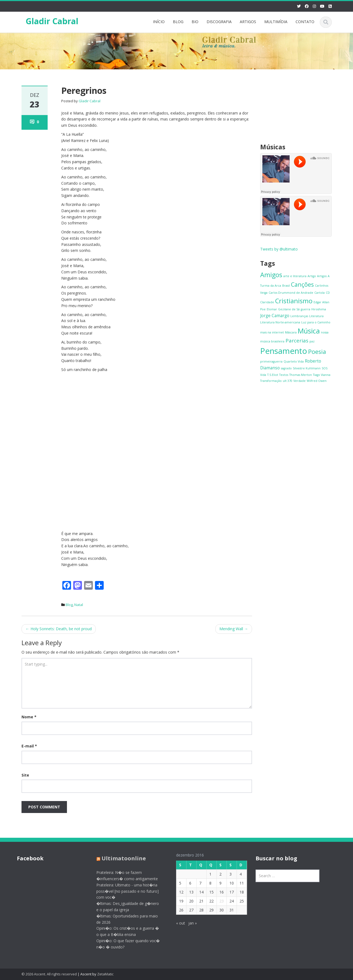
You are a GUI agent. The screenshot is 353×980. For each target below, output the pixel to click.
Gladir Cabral (52, 21)
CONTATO (305, 22)
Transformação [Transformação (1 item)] (271, 381)
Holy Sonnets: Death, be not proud (59, 629)
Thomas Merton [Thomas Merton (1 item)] (301, 375)
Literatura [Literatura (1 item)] (316, 316)
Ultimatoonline (119, 858)
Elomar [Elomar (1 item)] (272, 309)
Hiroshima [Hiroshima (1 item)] (319, 309)
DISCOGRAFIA (219, 22)
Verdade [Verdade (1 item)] (300, 381)
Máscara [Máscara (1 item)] (291, 332)
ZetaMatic (105, 974)
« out (176, 923)
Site (25, 775)
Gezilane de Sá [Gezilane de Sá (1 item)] (289, 309)
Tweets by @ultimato (279, 249)
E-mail (29, 746)
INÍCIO (159, 22)
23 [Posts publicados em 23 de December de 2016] (217, 901)
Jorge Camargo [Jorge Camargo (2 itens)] (275, 316)
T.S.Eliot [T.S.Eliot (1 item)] (273, 375)
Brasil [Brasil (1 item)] (286, 286)
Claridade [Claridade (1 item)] (267, 302)
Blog (69, 605)
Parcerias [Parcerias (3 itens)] (297, 340)
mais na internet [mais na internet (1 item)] (272, 332)
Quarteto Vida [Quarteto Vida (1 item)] (294, 361)
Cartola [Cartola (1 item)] (320, 293)
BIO (195, 22)
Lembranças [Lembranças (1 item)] (299, 316)
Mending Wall (234, 629)
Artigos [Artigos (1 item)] (322, 276)
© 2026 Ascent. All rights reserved (49, 974)
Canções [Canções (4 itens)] (302, 284)
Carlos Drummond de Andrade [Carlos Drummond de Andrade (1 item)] (291, 293)
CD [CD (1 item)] (328, 293)
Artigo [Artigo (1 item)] (312, 276)
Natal (79, 605)
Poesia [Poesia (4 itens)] (317, 352)
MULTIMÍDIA (276, 22)
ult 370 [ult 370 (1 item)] (288, 381)
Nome (29, 717)
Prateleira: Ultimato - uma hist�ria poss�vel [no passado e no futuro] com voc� (123, 891)
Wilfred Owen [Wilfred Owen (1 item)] (317, 381)
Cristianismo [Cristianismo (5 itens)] (294, 301)
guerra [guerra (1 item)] (306, 309)
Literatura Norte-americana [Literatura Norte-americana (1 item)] (280, 322)
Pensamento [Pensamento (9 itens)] (284, 351)
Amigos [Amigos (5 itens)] (271, 275)
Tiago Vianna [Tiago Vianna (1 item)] (322, 375)
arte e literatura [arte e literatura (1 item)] (295, 276)
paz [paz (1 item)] (312, 341)
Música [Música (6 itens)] (309, 331)
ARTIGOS (248, 22)
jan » (188, 923)
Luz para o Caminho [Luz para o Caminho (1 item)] (316, 322)
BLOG (178, 22)
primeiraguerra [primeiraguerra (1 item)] (271, 361)
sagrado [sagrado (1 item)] (286, 368)
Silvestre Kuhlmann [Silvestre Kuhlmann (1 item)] (307, 368)
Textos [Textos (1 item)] (284, 375)
